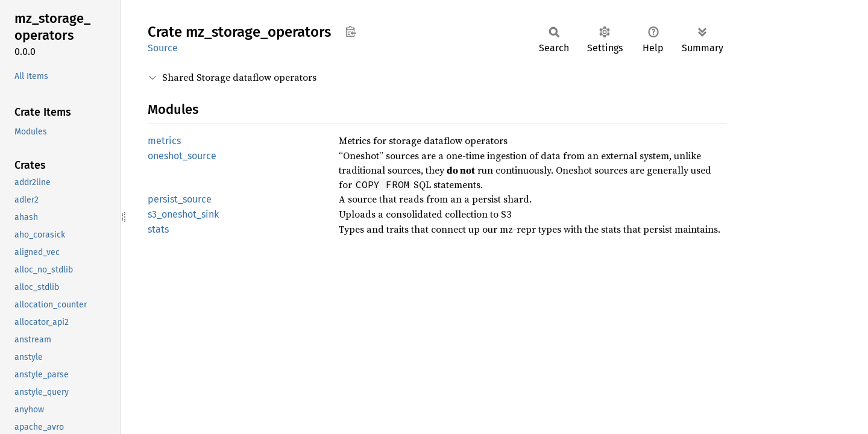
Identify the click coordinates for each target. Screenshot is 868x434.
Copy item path (351, 31)
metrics (164, 141)
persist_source (180, 199)
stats (158, 229)
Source (163, 48)
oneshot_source (182, 156)
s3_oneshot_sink (183, 214)
